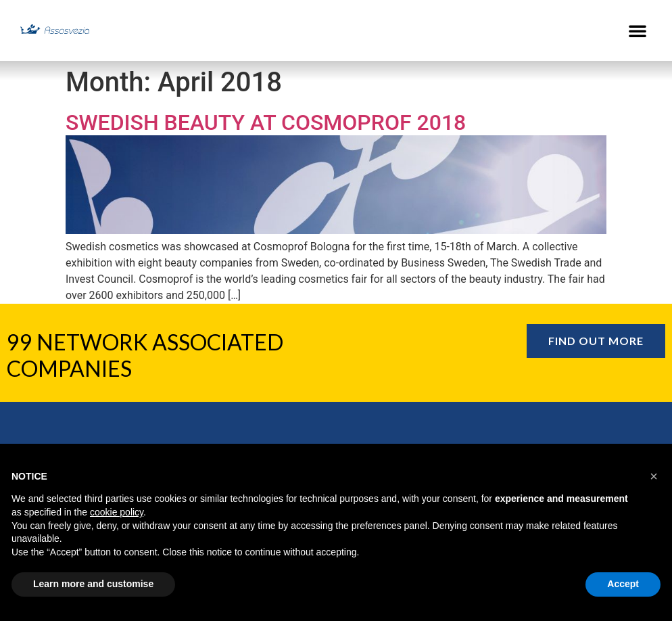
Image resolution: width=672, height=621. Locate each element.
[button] (638, 30)
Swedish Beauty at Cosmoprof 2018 (266, 122)
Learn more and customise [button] (93, 584)
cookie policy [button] (117, 512)
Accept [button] (623, 584)
